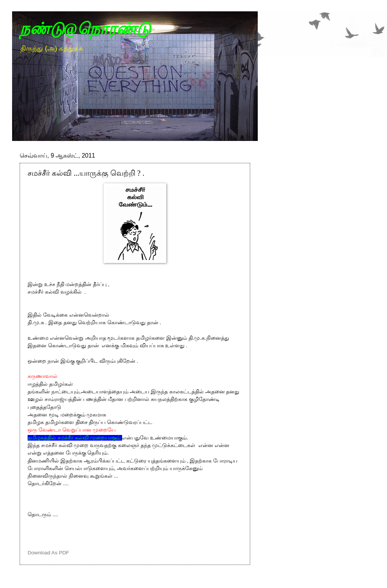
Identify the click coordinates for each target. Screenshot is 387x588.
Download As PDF (48, 553)
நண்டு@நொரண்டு (85, 29)
